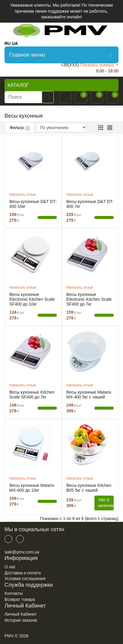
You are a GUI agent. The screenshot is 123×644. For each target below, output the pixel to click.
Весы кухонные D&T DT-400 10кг (33, 204)
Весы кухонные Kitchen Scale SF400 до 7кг (32, 395)
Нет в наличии (106, 503)
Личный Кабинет (21, 614)
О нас (10, 567)
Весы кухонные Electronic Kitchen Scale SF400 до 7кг (89, 299)
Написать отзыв (23, 195)
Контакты (14, 593)
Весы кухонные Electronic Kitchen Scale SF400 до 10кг (32, 299)
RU (8, 43)
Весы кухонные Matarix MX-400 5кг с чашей (89, 395)
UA (15, 43)
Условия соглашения (25, 579)
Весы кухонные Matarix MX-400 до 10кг (32, 488)
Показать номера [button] (98, 65)
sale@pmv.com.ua (22, 552)
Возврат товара (20, 599)
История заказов (21, 620)
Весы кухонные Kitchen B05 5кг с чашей (89, 488)
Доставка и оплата (23, 573)
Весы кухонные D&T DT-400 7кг (90, 204)
